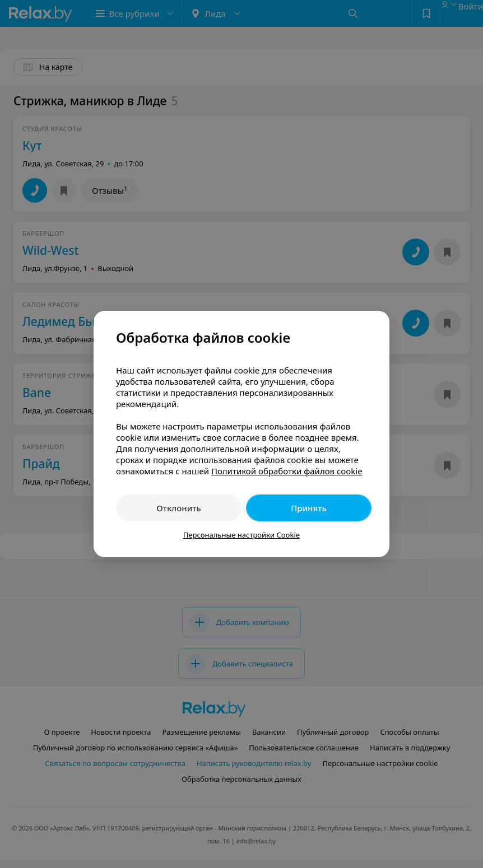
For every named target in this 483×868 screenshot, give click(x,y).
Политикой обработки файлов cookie (287, 471)
